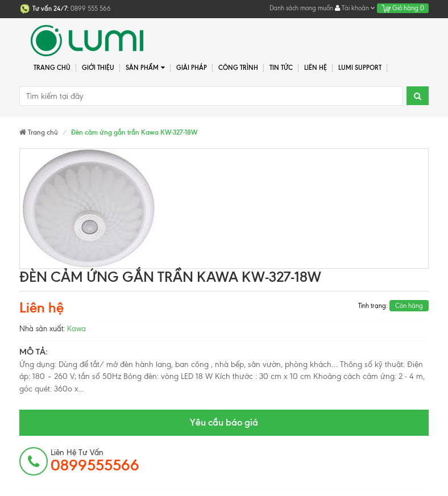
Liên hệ (316, 68)
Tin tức (281, 68)
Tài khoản (355, 8)
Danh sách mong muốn (301, 8)
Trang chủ (52, 68)
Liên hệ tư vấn (95, 461)
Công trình (238, 68)
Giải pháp (192, 68)
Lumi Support (360, 68)
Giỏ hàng (403, 8)
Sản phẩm (145, 68)
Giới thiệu (98, 68)
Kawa (76, 329)
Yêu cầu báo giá (224, 422)
